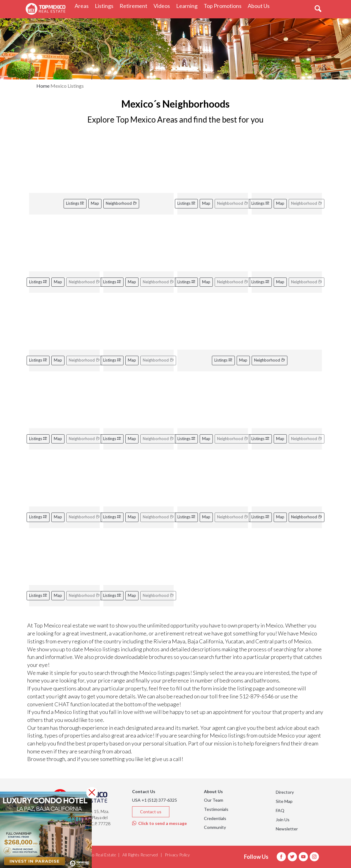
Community (215, 827)
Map (95, 203)
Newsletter (287, 829)
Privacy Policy (177, 855)
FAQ (280, 810)
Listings (75, 203)
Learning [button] (188, 6)
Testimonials (216, 809)
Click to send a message (159, 823)
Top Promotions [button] (224, 6)
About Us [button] (260, 6)
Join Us (283, 820)
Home (43, 86)
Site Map (284, 801)
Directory (285, 792)
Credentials (215, 818)
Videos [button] (163, 6)
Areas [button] (83, 6)
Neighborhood (121, 203)
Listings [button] (106, 6)
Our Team (214, 800)
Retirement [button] (135, 6)
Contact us (151, 812)
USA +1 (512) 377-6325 (155, 800)
